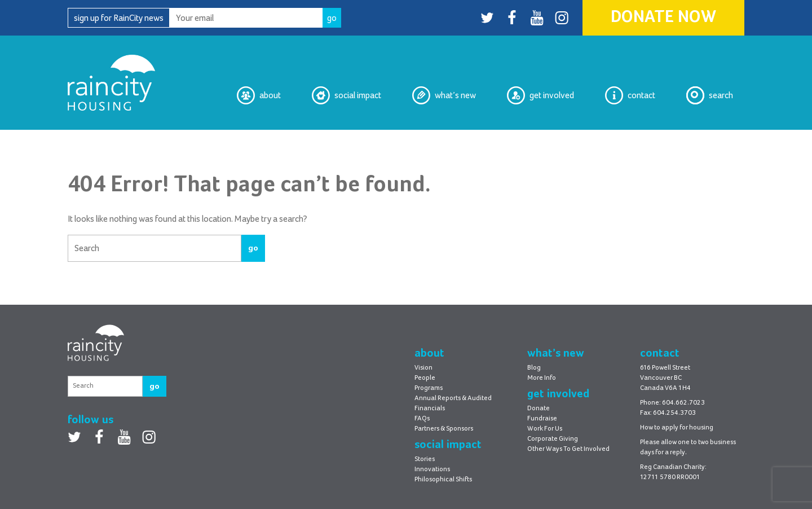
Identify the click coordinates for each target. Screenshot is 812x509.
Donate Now (663, 17)
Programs (429, 388)
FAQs (422, 419)
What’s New (444, 95)
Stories (425, 459)
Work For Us (545, 429)
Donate (539, 409)
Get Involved (540, 95)
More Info (542, 378)
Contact (630, 95)
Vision (423, 368)
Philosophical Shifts (443, 480)
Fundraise (542, 419)
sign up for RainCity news (119, 18)
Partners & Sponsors (444, 429)
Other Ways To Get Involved (568, 449)
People (425, 378)
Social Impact (347, 95)
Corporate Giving (553, 439)
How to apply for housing (677, 428)
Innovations (432, 469)
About (259, 95)
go (253, 248)
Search (710, 95)
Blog (534, 368)
